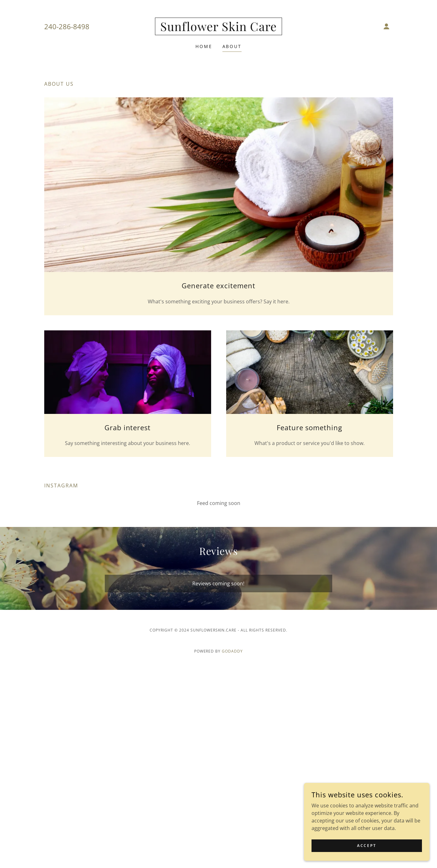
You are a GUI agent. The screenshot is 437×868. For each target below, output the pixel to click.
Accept (367, 846)
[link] (218, 29)
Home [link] (204, 46)
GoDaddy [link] (232, 651)
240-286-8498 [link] (67, 26)
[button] (386, 26)
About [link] (232, 46)
